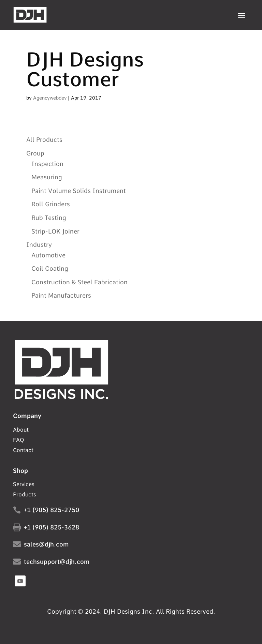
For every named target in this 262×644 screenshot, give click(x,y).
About (21, 430)
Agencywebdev (50, 98)
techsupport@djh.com (57, 562)
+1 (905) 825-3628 (52, 527)
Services (24, 485)
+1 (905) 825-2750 (52, 510)
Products (25, 495)
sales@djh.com (46, 544)
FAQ (18, 440)
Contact (23, 451)
